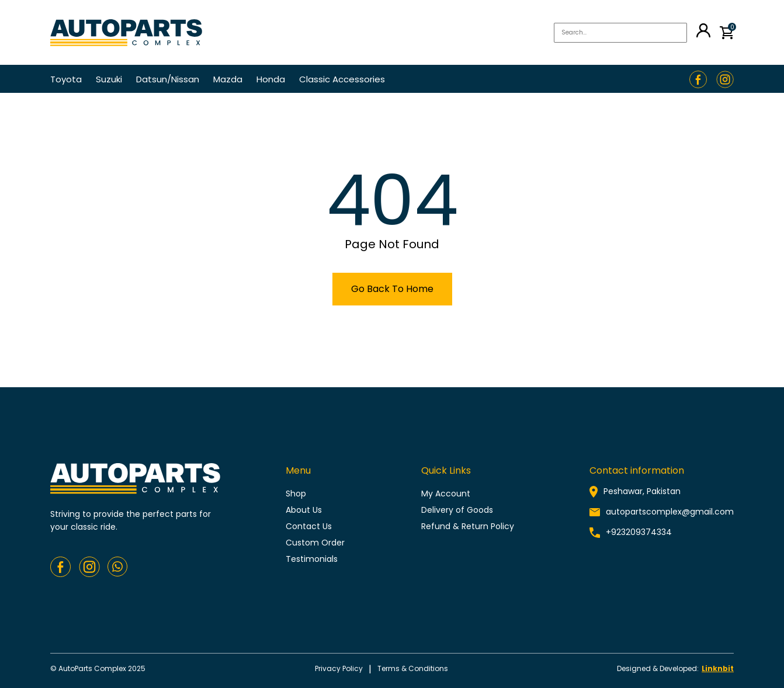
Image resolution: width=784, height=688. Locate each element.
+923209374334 (639, 532)
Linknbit (718, 668)
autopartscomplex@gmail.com (670, 512)
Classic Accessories (342, 79)
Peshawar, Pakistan (642, 491)
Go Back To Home (392, 289)
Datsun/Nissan (168, 79)
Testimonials (312, 559)
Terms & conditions (413, 668)
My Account (446, 494)
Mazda (228, 79)
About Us (304, 510)
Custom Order (315, 543)
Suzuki (109, 79)
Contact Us (309, 526)
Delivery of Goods (457, 510)
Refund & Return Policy (468, 526)
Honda (271, 79)
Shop (296, 494)
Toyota (66, 79)
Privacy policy (339, 668)
